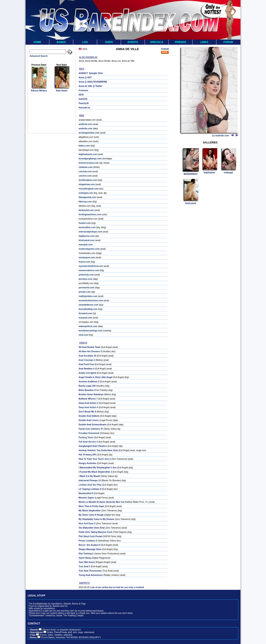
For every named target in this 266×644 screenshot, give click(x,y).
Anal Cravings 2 (87, 360)
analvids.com (85, 128)
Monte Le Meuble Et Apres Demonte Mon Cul (101, 502)
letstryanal (191, 203)
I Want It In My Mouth (89, 476)
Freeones (83, 90)
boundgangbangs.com (90, 159)
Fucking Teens (86, 437)
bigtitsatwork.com (88, 154)
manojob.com (86, 245)
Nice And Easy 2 (87, 523)
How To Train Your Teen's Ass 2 (95, 459)
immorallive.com (87, 227)
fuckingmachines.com (90, 214)
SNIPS (109, 42)
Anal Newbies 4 (86, 369)
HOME (37, 42)
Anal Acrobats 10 (87, 356)
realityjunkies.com (88, 296)
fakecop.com (85, 202)
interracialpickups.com (90, 232)
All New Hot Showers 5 (90, 351)
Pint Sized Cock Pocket (91, 536)
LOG (85, 42)
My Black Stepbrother (90, 511)
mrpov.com (84, 262)
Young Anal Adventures (91, 575)
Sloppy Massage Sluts (90, 549)
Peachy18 (84, 103)
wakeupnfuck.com (88, 326)
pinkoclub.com (86, 275)
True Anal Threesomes (90, 571)
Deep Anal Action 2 (88, 403)
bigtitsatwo (210, 173)
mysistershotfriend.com (91, 266)
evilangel (229, 173)
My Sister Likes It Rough (91, 515)
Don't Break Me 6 (87, 412)
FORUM (228, 42)
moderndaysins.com (89, 249)
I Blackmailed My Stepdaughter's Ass (98, 468)
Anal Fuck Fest (86, 364)
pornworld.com (86, 288)
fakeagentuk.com (87, 197)
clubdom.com (86, 167)
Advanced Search (39, 56)
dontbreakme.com (88, 180)
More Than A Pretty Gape (91, 506)
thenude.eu (84, 108)
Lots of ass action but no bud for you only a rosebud (117, 587)
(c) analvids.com (220, 136)
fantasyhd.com (86, 210)
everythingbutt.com (89, 189)
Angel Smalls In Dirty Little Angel (96, 377)
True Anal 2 (84, 566)
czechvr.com (85, 176)
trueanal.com (85, 318)
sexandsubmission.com (91, 300)
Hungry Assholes (87, 463)
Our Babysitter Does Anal (92, 528)
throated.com (85, 313)
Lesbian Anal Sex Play (90, 485)
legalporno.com (87, 236)
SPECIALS (157, 42)
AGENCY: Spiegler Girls (91, 73)
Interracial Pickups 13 (90, 480)
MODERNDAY (191, 174)
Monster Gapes (86, 498)
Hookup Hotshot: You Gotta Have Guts (98, 450)
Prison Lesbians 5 (88, 541)
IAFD (81, 95)
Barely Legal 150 (87, 386)
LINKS (204, 42)
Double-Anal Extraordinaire (92, 425)
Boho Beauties (86, 390)
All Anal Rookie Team (89, 347)
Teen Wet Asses (87, 562)
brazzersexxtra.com (89, 163)
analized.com (85, 124)
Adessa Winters (39, 91)
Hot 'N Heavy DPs (88, 455)
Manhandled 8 (86, 493)
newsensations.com (89, 270)
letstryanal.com (86, 240)
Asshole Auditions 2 (89, 382)
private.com (85, 292)
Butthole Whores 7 (88, 399)
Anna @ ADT (85, 78)
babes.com (84, 146)
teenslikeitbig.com (88, 309)
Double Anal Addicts (89, 416)
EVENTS (133, 42)
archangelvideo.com (89, 133)
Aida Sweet (62, 91)
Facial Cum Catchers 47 (91, 429)
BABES (61, 42)
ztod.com (83, 335)
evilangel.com (86, 193)
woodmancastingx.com (91, 331)
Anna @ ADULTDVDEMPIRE (93, 82)
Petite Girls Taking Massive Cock (95, 532)
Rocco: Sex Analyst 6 (89, 545)
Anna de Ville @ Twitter (90, 86)
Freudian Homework (89, 433)
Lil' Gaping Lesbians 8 (90, 489)
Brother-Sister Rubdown (91, 394)
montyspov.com (87, 257)
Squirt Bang (85, 558)
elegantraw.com (87, 184)
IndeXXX (83, 99)
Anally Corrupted (87, 373)
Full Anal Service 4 (88, 442)
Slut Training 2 (86, 554)
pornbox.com (85, 279)
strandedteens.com (89, 305)
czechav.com (85, 171)
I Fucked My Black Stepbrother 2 (95, 472)
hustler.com (85, 223)
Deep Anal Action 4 (88, 407)
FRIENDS (181, 42)
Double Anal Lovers (89, 420)
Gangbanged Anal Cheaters (93, 446)
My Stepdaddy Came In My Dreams (96, 519)
